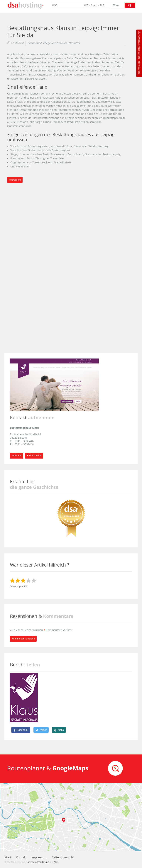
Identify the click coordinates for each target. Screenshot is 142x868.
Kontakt (21, 857)
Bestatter (74, 43)
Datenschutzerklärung (139, 45)
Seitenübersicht (63, 857)
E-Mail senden (34, 456)
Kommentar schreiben (23, 639)
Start (8, 857)
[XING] (59, 730)
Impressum (139, 68)
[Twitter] (41, 730)
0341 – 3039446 (24, 441)
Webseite (17, 456)
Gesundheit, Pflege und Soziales (47, 43)
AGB (56, 862)
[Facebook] (21, 730)
